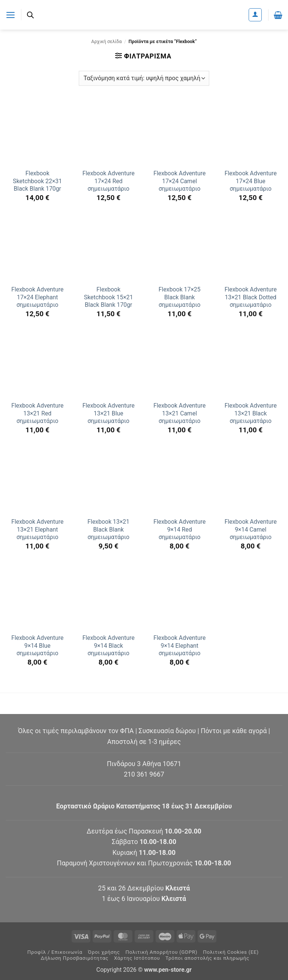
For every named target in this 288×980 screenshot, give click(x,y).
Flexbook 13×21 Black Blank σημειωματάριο (108, 529)
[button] (11, 15)
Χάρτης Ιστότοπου (137, 958)
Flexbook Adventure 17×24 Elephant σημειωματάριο (37, 297)
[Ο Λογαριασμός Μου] (255, 15)
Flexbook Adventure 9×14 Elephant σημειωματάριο (179, 645)
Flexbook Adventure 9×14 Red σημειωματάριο (179, 529)
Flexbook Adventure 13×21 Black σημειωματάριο (251, 413)
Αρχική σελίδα (106, 42)
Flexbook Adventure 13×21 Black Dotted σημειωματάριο (251, 297)
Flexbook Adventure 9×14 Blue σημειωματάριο (37, 645)
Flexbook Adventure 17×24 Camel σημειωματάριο (179, 181)
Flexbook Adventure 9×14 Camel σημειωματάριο (251, 529)
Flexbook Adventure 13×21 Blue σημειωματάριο (109, 413)
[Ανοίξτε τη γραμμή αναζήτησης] (31, 15)
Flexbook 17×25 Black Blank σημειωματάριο (180, 297)
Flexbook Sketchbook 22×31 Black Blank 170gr (37, 181)
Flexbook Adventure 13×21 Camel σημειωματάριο (179, 413)
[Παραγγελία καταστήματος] (144, 78)
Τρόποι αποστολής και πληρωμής (207, 958)
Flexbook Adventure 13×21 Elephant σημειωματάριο (37, 529)
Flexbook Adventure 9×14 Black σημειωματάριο (109, 645)
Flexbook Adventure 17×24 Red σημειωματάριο (109, 181)
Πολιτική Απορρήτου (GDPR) (161, 952)
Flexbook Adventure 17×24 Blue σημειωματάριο (251, 181)
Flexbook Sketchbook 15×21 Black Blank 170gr (109, 297)
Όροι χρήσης (104, 952)
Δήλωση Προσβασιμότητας (75, 958)
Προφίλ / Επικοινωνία (55, 952)
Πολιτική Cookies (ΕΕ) (231, 952)
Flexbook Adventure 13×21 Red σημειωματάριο (37, 413)
